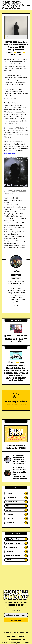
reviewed (20, 96)
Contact (11, 636)
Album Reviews (22, 336)
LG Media (25, 643)
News (19, 53)
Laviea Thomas (16, 54)
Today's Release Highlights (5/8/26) (16, 447)
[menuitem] (7, 632)
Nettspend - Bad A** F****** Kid (16, 340)
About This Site (21, 632)
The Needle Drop (14, 643)
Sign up (7, 632)
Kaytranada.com (9, 153)
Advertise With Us (16, 640)
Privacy (22, 636)
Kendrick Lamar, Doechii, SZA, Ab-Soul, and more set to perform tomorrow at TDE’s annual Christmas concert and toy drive (16, 373)
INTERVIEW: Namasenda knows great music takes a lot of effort (19, 460)
